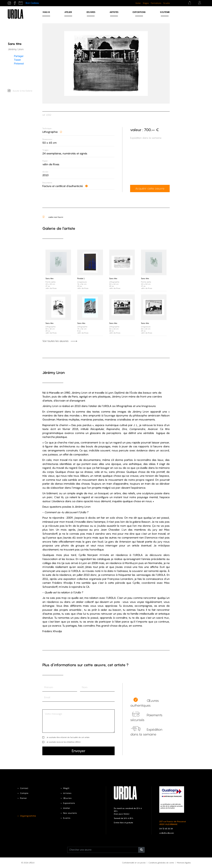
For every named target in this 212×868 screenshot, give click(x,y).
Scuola (166, 3)
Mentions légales (184, 863)
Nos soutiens (70, 813)
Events (67, 818)
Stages (146, 3)
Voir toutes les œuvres (60, 341)
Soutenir (165, 12)
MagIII (66, 788)
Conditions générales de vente (161, 863)
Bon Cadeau (32, 3)
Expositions (139, 12)
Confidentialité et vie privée (134, 863)
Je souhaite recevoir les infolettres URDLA (64, 742)
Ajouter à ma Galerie (20, 91)
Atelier (68, 12)
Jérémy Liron (54, 373)
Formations (156, 3)
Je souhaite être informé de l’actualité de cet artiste (68, 737)
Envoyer (78, 751)
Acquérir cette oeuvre (150, 188)
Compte (24, 793)
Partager (19, 56)
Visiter (138, 3)
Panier (23, 798)
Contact (24, 788)
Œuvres (91, 12)
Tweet (17, 60)
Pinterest (19, 64)
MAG (46, 12)
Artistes (114, 12)
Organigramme (28, 816)
